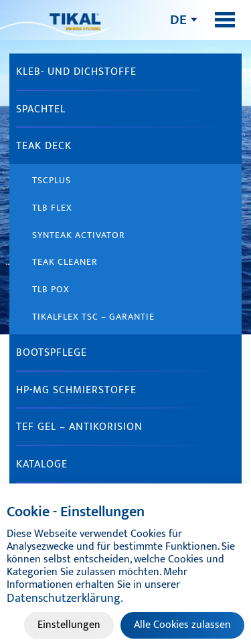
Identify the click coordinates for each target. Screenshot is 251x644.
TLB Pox (51, 289)
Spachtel (41, 109)
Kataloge (42, 464)
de (178, 20)
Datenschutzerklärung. (65, 599)
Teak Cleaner (65, 262)
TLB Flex (52, 208)
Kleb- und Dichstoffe (76, 72)
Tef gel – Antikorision (79, 427)
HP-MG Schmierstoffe (76, 390)
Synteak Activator (79, 235)
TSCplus (52, 180)
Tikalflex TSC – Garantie (93, 317)
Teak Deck (44, 146)
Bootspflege (52, 353)
